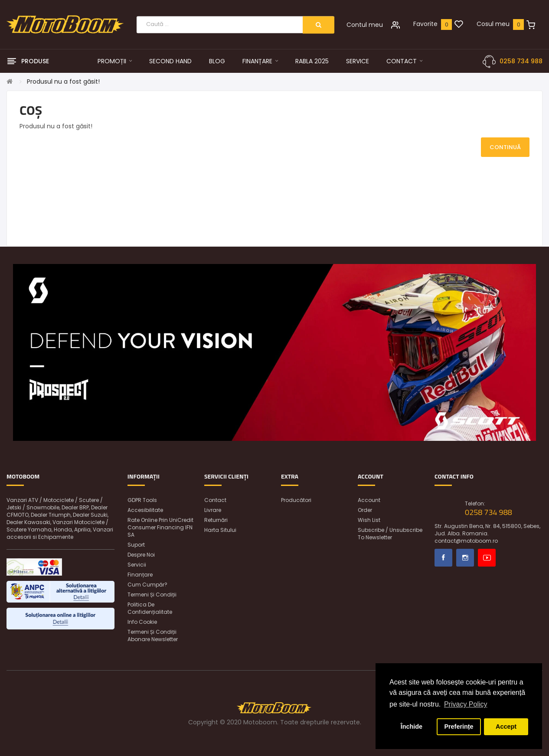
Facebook (443, 558)
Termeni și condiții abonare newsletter (153, 635)
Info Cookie (142, 622)
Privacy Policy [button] (466, 704)
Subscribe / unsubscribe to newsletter (390, 534)
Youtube (487, 558)
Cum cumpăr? (147, 585)
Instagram (465, 558)
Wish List (369, 520)
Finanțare (140, 575)
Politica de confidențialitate (150, 608)
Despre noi (141, 555)
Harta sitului (220, 530)
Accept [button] (506, 727)
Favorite (425, 24)
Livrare (213, 510)
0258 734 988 (521, 61)
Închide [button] (412, 727)
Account (369, 500)
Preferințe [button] (459, 727)
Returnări (216, 520)
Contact (215, 500)
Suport (136, 545)
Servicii (137, 565)
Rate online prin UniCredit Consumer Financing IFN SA (160, 527)
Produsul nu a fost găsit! (63, 81)
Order (365, 510)
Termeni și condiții (152, 595)
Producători (296, 500)
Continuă (505, 147)
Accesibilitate (145, 510)
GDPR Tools (142, 500)
